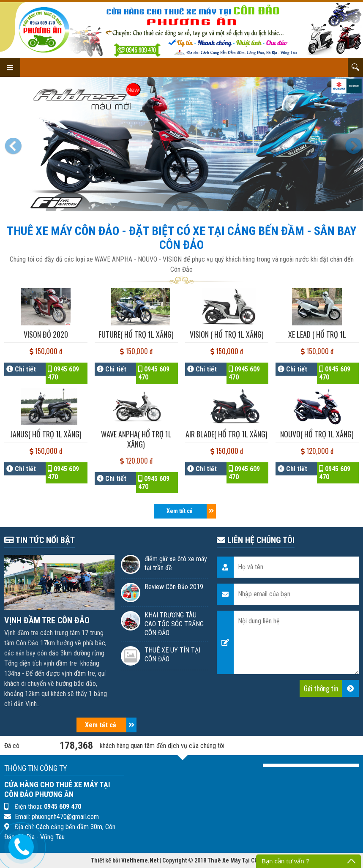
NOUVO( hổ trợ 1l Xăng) (317, 434)
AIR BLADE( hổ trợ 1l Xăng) (227, 434)
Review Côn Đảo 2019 (174, 587)
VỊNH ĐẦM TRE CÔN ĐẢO (47, 620)
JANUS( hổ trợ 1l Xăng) (46, 434)
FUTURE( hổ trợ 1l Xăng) (136, 334)
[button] (15, 144)
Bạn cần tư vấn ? (285, 861)
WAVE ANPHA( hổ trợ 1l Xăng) (136, 439)
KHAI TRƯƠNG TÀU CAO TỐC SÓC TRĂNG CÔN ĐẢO (174, 624)
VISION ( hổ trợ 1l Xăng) (227, 334)
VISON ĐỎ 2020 (46, 334)
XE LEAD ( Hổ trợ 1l (317, 334)
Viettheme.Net (140, 860)
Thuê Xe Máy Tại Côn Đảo (240, 860)
